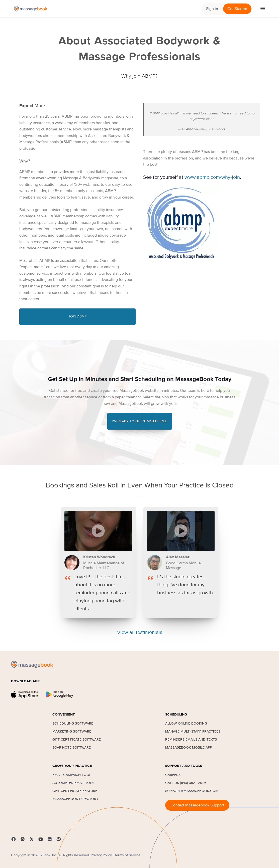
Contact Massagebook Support (197, 805)
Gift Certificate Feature (75, 791)
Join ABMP (77, 316)
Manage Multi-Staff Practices (193, 732)
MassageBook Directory (75, 799)
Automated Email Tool (73, 783)
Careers (173, 775)
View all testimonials (140, 632)
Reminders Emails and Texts (191, 740)
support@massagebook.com (192, 791)
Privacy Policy (101, 855)
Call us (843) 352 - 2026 (186, 783)
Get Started (237, 9)
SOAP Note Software (72, 748)
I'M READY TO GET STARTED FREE (140, 421)
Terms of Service (127, 855)
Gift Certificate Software (77, 740)
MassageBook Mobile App (189, 748)
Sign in (212, 9)
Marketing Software (72, 732)
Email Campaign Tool (72, 775)
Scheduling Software (73, 724)
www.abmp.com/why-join (212, 177)
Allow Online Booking (186, 724)
